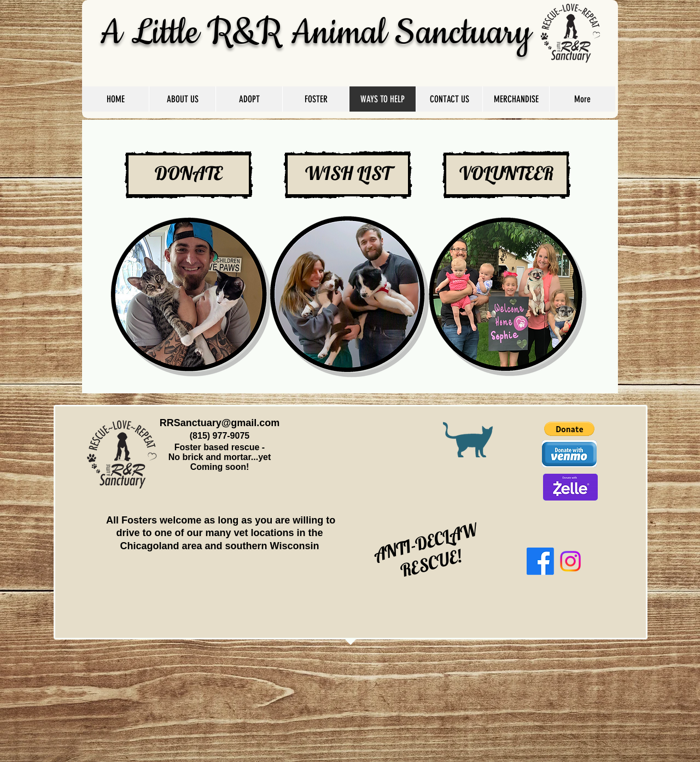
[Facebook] (540, 561)
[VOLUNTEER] (506, 175)
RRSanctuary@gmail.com (220, 423)
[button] (569, 429)
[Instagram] (570, 561)
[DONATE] (189, 175)
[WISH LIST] (348, 175)
